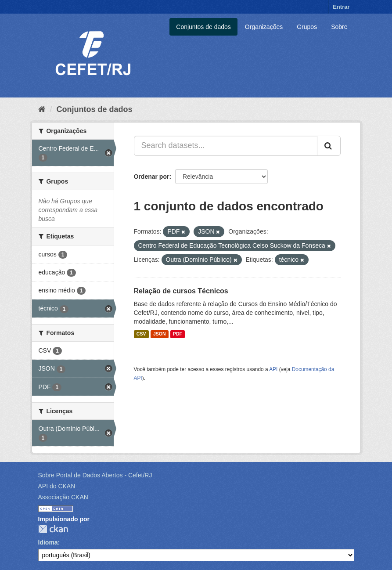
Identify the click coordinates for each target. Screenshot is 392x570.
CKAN (53, 529)
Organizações (264, 27)
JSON (160, 334)
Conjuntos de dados (203, 27)
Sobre (339, 27)
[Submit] (329, 146)
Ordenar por (152, 177)
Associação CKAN (63, 497)
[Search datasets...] (226, 146)
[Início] (42, 109)
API (273, 369)
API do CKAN (57, 486)
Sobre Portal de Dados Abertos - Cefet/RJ (95, 475)
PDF (178, 334)
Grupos (307, 27)
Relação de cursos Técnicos (181, 291)
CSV (141, 334)
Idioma (48, 542)
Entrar (341, 7)
